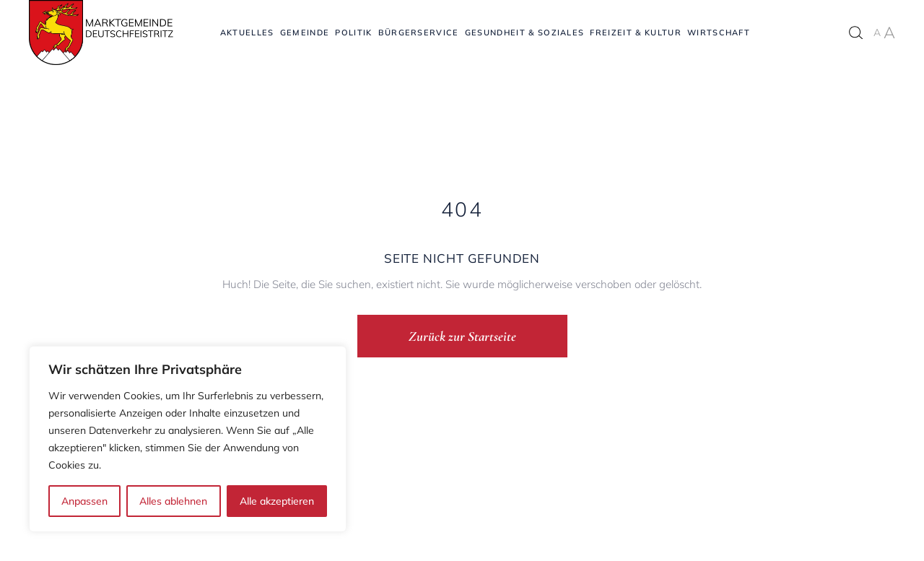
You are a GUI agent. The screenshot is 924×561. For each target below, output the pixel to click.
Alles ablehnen (173, 501)
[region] (188, 439)
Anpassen (84, 501)
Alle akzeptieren (277, 501)
